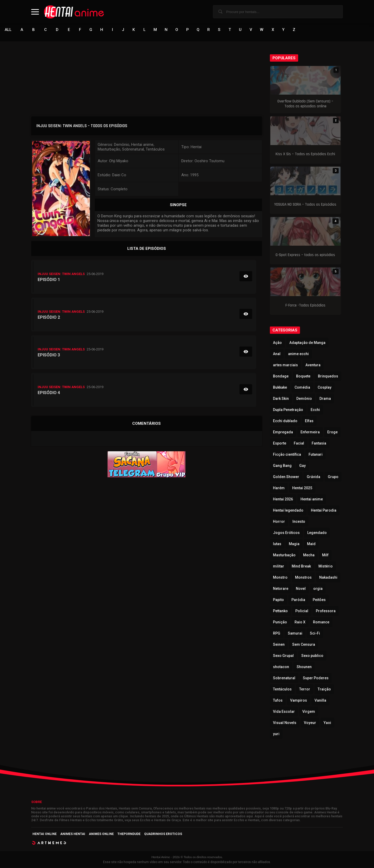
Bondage (281, 376)
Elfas (309, 421)
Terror (305, 689)
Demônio (304, 399)
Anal (277, 354)
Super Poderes (316, 678)
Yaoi (327, 723)
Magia (294, 544)
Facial (299, 443)
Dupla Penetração (288, 410)
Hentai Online (45, 834)
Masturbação (284, 555)
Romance (321, 622)
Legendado (317, 533)
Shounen (304, 667)
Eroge (332, 432)
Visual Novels (285, 723)
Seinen (279, 645)
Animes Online (101, 834)
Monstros (303, 578)
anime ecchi (298, 354)
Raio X (300, 622)
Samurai (295, 634)
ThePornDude (129, 834)
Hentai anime (312, 499)
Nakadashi (328, 578)
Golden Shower (286, 477)
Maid (311, 544)
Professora (326, 611)
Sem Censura (304, 645)
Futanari (316, 455)
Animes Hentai (73, 834)
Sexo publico (312, 656)
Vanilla (320, 701)
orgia (318, 589)
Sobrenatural (284, 678)
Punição (280, 622)
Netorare (281, 589)
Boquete (303, 376)
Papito (278, 600)
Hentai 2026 (283, 499)
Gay (302, 466)
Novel (301, 589)
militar (279, 566)
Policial (302, 611)
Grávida (313, 477)
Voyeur (310, 723)
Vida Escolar (284, 712)
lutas (277, 544)
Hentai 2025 (302, 488)
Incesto (299, 522)
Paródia (298, 600)
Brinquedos (328, 376)
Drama (325, 399)
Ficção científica (287, 455)
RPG (277, 634)
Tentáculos (282, 689)
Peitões (319, 600)
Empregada (283, 432)
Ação (277, 343)
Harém (279, 488)
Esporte (280, 443)
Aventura (313, 365)
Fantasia (319, 443)
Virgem (309, 712)
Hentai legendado (288, 511)
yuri (276, 734)
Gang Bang (282, 466)
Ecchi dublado (285, 421)
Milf (325, 555)
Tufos (278, 701)
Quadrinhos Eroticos (163, 834)
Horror (279, 522)
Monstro (280, 578)
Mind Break (301, 566)
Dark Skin (281, 399)
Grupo (333, 477)
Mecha (309, 555)
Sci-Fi (315, 634)
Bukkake (280, 388)
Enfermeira (310, 432)
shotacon (281, 667)
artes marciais (285, 365)
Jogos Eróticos (286, 533)
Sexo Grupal (283, 656)
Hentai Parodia (324, 511)
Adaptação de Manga (307, 343)
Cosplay (325, 388)
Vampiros (299, 701)
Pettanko (280, 611)
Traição (324, 689)
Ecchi (315, 410)
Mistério (326, 566)
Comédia (302, 388)
